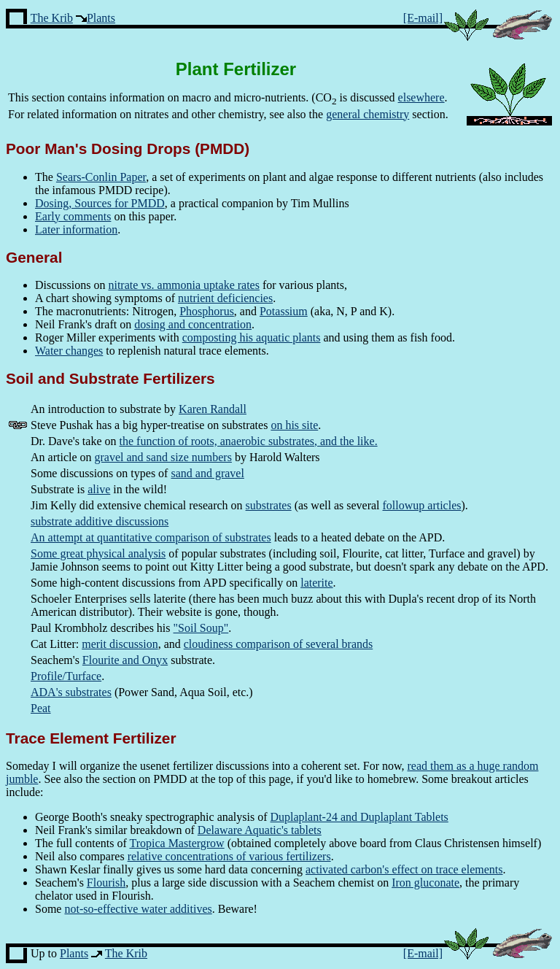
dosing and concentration (193, 324)
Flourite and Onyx (125, 660)
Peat (41, 708)
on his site (294, 425)
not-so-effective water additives (138, 909)
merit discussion (120, 644)
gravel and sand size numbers (163, 457)
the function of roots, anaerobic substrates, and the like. (249, 441)
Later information (76, 229)
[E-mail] (423, 18)
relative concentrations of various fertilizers (229, 856)
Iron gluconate (425, 883)
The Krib (52, 18)
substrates (269, 505)
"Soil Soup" (201, 628)
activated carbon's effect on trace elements (404, 869)
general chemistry (367, 114)
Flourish (106, 883)
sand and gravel (207, 473)
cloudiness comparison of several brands (278, 644)
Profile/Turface (66, 676)
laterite (316, 583)
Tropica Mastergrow (176, 843)
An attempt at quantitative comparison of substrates (151, 537)
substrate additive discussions (100, 521)
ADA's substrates (71, 692)
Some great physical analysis (98, 553)
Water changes (69, 351)
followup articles (422, 505)
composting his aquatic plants (252, 337)
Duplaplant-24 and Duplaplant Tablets (359, 817)
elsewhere (421, 97)
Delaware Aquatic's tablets (260, 830)
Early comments (73, 216)
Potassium (284, 311)
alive (99, 489)
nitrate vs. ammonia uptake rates (183, 285)
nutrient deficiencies (225, 298)
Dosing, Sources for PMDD (100, 203)
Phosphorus (207, 311)
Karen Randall (213, 409)
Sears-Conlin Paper (101, 177)
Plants (101, 18)
